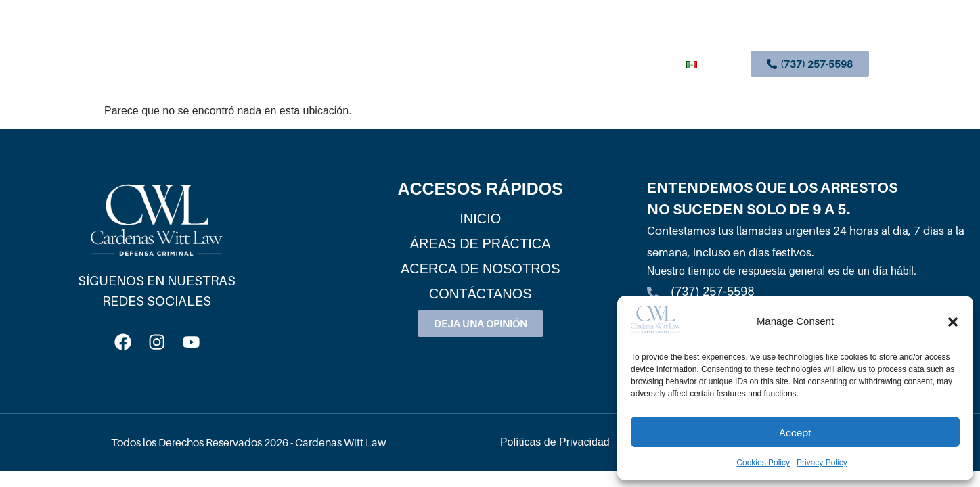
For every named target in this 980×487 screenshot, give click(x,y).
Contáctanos (642, 64)
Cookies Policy (763, 463)
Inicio (343, 64)
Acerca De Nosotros (544, 64)
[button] (953, 322)
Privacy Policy (822, 463)
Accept (795, 432)
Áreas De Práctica (425, 65)
